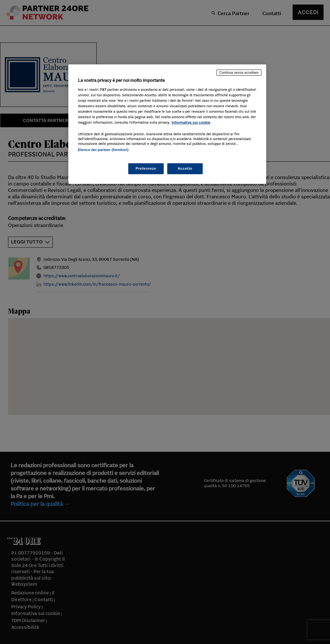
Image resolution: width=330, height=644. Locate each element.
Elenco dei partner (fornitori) (103, 150)
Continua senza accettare (239, 72)
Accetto (185, 168)
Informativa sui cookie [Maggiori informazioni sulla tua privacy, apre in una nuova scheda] (191, 122)
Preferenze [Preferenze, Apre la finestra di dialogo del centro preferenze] (146, 168)
